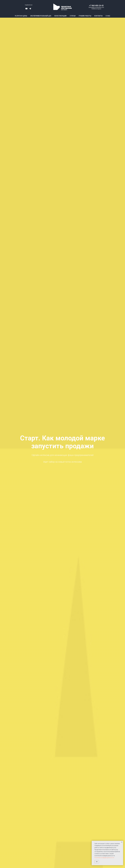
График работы (85, 16)
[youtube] (26, 9)
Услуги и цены (21, 16)
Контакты (98, 16)
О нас (108, 16)
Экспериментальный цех (41, 16)
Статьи (73, 16)
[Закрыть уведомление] (122, 842)
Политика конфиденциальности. (104, 858)
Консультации (61, 16)
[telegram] (30, 9)
